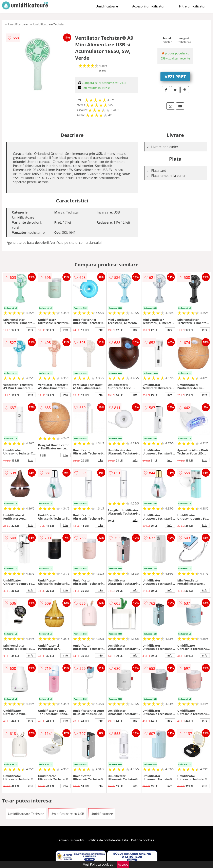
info (31, 330)
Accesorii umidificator (148, 6)
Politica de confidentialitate (108, 840)
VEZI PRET (175, 76)
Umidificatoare (107, 6)
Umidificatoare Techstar (49, 24)
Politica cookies (143, 840)
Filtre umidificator (192, 6)
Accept (123, 864)
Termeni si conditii (71, 840)
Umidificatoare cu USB (67, 814)
